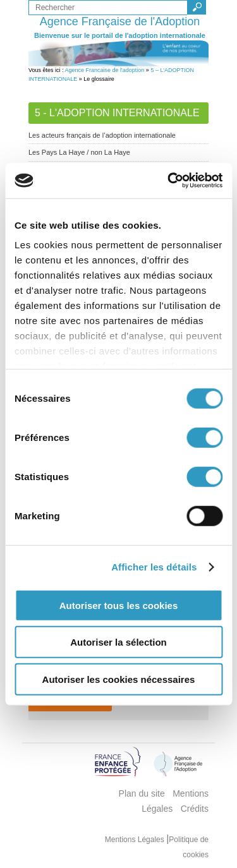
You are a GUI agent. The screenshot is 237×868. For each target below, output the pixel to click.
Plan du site (142, 793)
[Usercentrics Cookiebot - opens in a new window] (169, 181)
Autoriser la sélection (118, 642)
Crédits (195, 809)
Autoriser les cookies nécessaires (119, 679)
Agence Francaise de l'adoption (105, 70)
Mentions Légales (136, 840)
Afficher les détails (154, 567)
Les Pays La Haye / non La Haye (79, 152)
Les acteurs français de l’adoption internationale (102, 135)
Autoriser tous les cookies (119, 605)
